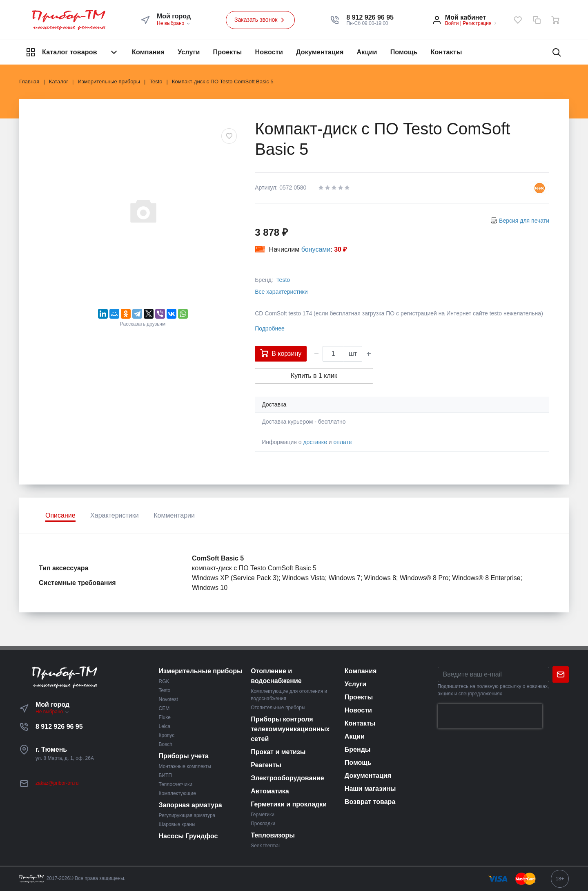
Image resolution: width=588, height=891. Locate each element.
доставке (315, 442)
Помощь (404, 52)
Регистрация (477, 23)
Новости (269, 52)
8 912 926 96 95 (59, 727)
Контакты (447, 52)
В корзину (281, 353)
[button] (370, 18)
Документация (320, 52)
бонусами (316, 249)
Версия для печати (524, 221)
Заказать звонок (261, 20)
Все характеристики (281, 292)
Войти (452, 23)
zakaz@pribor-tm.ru (57, 783)
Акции (367, 52)
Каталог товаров (72, 52)
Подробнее (270, 328)
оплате (343, 442)
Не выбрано (174, 23)
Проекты (228, 52)
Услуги (189, 52)
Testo (283, 280)
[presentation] (490, 716)
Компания (148, 52)
